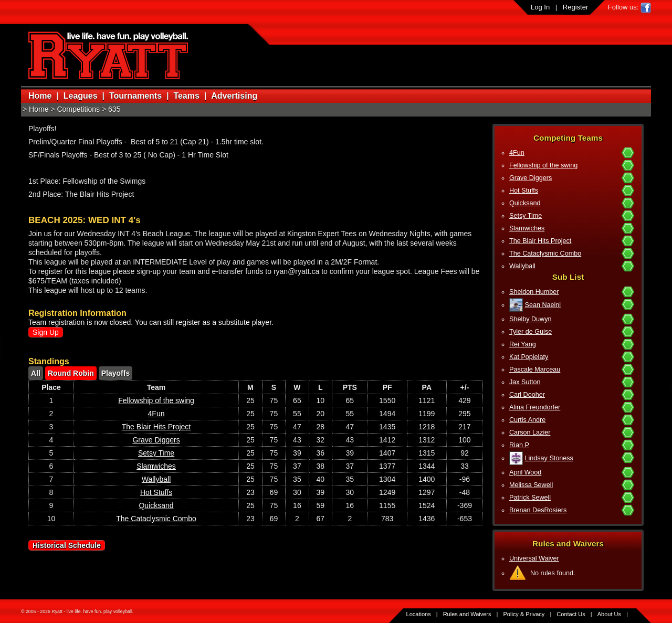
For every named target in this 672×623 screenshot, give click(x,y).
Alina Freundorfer (535, 407)
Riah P (519, 445)
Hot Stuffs (524, 191)
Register (575, 7)
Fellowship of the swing (543, 165)
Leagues (81, 96)
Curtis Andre (527, 420)
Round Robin (71, 373)
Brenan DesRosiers (538, 510)
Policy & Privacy (524, 614)
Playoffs (115, 373)
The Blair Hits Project (540, 241)
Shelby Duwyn (531, 319)
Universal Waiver (534, 558)
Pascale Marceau (535, 369)
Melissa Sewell (531, 485)
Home (40, 96)
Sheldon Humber (534, 292)
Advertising (234, 96)
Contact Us (571, 614)
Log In (540, 7)
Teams (186, 96)
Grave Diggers (531, 178)
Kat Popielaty (529, 357)
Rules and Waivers (467, 614)
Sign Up (46, 332)
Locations (419, 614)
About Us (609, 614)
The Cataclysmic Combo (545, 254)
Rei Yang (523, 344)
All (36, 373)
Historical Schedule (67, 545)
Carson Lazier (530, 432)
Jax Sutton (525, 382)
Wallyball (522, 266)
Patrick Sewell (530, 498)
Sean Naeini (543, 305)
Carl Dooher (527, 395)
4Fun (517, 153)
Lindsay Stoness (549, 458)
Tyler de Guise (531, 332)
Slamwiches (527, 228)
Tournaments (135, 96)
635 (114, 109)
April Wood (525, 472)
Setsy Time (526, 216)
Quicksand (525, 203)
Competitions (78, 109)
